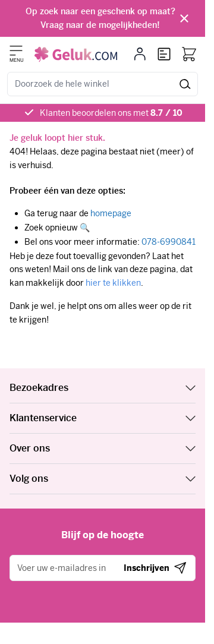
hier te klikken (113, 283)
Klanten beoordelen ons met (111, 113)
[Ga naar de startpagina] (76, 54)
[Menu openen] (16, 50)
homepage (111, 213)
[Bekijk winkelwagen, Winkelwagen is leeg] (189, 54)
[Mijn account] (140, 54)
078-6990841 (169, 242)
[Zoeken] (185, 84)
